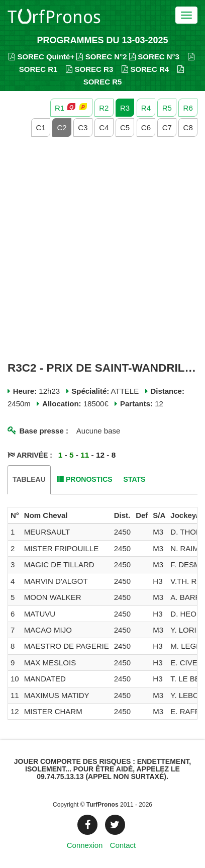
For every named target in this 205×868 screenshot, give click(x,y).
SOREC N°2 (101, 57)
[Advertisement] (102, 249)
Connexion (85, 845)
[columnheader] (15, 515)
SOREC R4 (145, 69)
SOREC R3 (89, 69)
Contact (123, 845)
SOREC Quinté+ (41, 57)
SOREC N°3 (154, 57)
